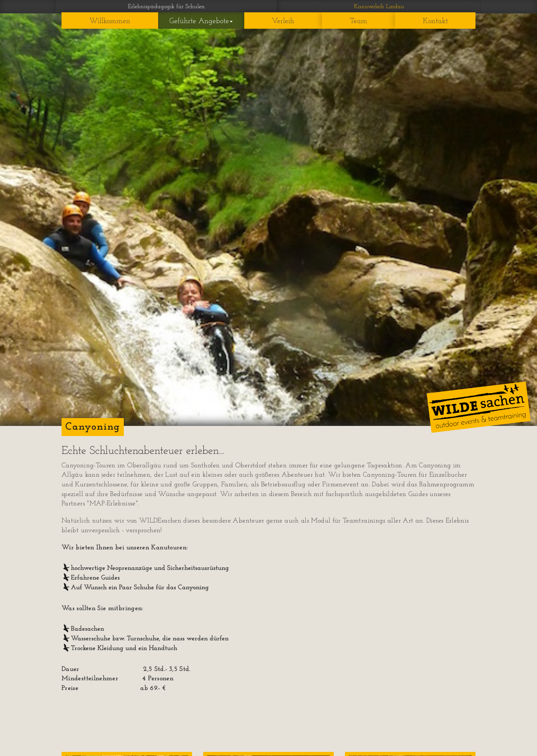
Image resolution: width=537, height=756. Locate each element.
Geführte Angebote (201, 21)
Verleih (283, 21)
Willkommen (110, 21)
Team (359, 21)
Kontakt (435, 21)
